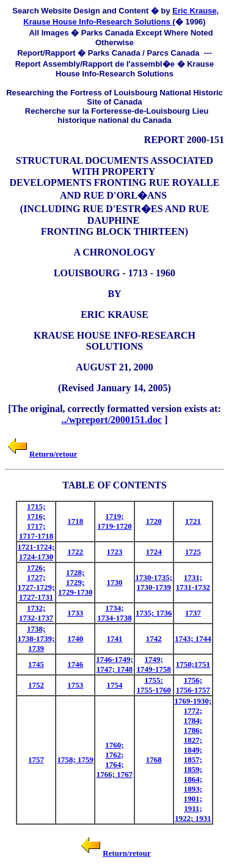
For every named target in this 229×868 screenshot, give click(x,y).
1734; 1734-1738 (114, 613)
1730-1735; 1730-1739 (154, 582)
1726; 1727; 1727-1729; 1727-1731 (36, 582)
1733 (75, 613)
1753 (75, 685)
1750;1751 (193, 664)
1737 (193, 613)
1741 (115, 638)
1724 (154, 552)
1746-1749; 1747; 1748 (114, 664)
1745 (36, 664)
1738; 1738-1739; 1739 (36, 638)
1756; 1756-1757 (193, 685)
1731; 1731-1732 (193, 582)
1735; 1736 (154, 613)
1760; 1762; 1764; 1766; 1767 (115, 759)
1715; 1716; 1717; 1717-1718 (36, 521)
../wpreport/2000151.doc (112, 420)
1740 (75, 638)
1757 (36, 759)
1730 (115, 582)
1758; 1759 (75, 759)
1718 (75, 521)
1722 (75, 552)
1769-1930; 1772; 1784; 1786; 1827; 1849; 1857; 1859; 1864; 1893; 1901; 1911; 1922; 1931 (193, 759)
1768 (154, 759)
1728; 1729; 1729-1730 (75, 582)
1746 (75, 664)
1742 (154, 638)
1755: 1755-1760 (154, 685)
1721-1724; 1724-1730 (36, 552)
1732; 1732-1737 (36, 613)
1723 (115, 552)
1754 (115, 685)
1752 (36, 685)
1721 (193, 521)
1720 (154, 521)
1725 (193, 552)
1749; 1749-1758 (154, 664)
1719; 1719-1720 (114, 521)
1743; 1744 (193, 638)
